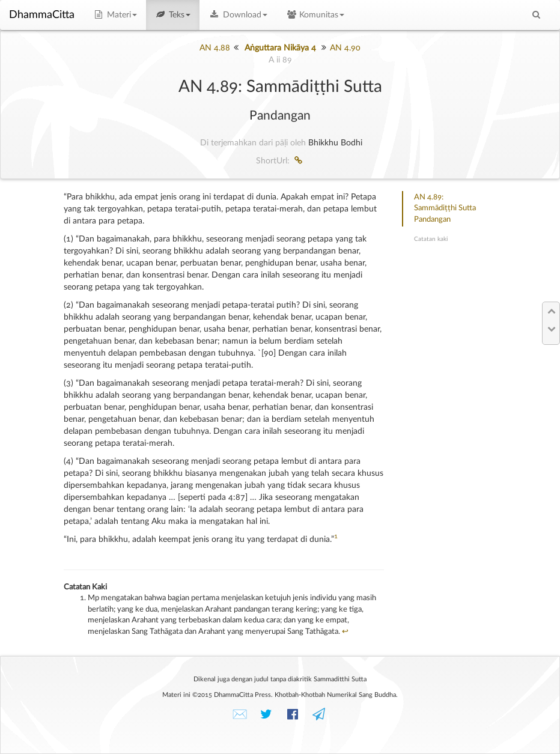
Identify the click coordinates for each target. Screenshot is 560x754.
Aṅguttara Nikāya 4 (280, 48)
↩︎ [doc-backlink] (345, 632)
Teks (173, 15)
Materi (115, 15)
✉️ (240, 715)
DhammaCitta (42, 15)
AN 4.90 (345, 48)
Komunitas (315, 15)
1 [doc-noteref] (336, 537)
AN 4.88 (215, 48)
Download (238, 15)
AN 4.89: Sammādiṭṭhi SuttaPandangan (445, 208)
